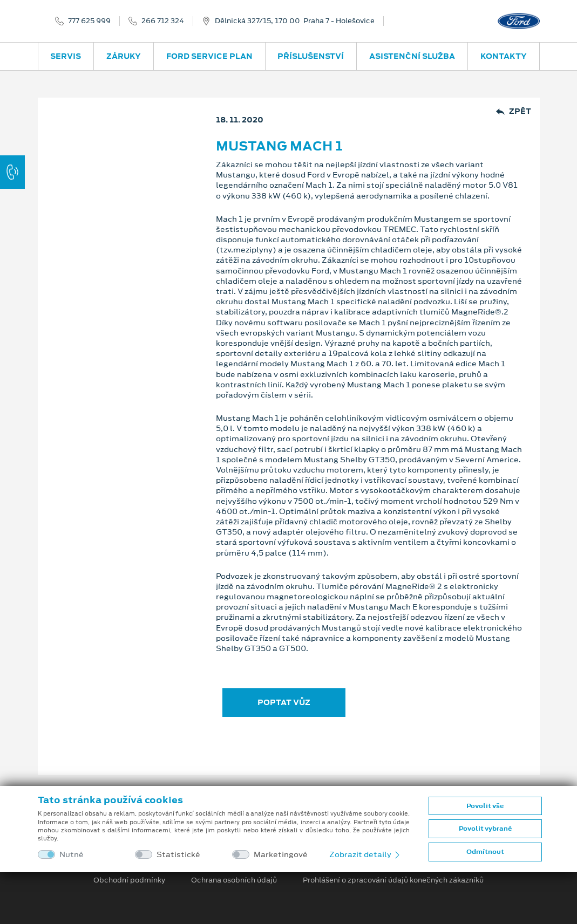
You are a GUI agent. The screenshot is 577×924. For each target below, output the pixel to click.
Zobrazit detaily (365, 854)
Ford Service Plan (209, 56)
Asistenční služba (412, 56)
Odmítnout (485, 852)
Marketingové (281, 855)
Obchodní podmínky (129, 880)
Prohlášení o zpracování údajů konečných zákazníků (393, 880)
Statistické (178, 855)
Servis (66, 56)
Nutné (72, 855)
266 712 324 (163, 21)
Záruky (124, 56)
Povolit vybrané (485, 829)
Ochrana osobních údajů (234, 880)
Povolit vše (485, 806)
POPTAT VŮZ (284, 702)
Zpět (514, 111)
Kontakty (504, 56)
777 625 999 (89, 21)
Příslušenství (311, 56)
